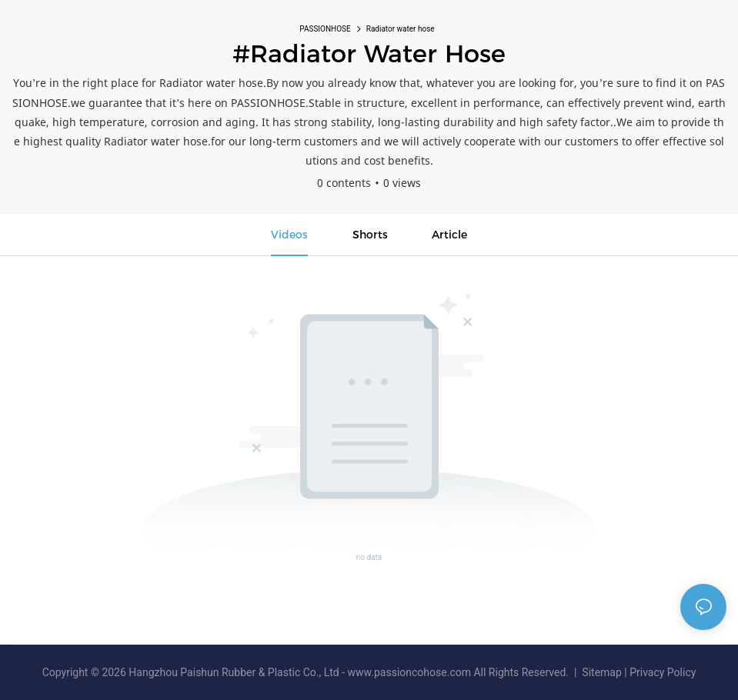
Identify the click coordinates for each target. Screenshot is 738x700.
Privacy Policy (663, 672)
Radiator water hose (401, 29)
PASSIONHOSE (325, 29)
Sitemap (602, 672)
